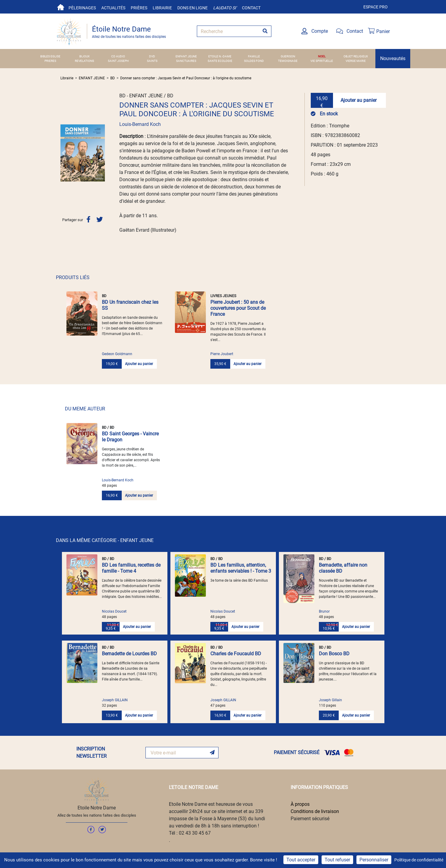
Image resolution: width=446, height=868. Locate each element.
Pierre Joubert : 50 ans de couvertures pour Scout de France (238, 308)
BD (113, 78)
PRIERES (50, 61)
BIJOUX (84, 56)
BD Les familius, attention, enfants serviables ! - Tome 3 (241, 568)
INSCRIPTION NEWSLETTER (92, 752)
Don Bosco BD (334, 654)
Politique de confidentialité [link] (419, 860)
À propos (300, 804)
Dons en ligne (192, 8)
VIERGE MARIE (356, 61)
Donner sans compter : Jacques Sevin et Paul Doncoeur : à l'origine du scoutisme (186, 78)
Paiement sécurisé (310, 819)
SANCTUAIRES (186, 61)
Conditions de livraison (315, 811)
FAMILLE (254, 56)
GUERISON (288, 56)
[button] (64, 153)
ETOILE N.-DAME (220, 56)
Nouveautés (393, 58)
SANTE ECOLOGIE (220, 61)
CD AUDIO (118, 56)
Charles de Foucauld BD (236, 654)
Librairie (162, 8)
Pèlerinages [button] (82, 8)
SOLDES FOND (254, 61)
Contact (251, 8)
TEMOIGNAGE (288, 61)
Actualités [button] (113, 8)
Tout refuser (337, 860)
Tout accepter (301, 860)
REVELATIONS (84, 61)
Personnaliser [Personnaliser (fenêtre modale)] (374, 860)
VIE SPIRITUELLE (322, 61)
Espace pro (376, 7)
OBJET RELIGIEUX (356, 56)
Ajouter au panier (359, 100)
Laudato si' (225, 8)
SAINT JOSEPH (118, 61)
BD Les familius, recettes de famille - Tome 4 (131, 568)
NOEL (322, 56)
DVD (152, 56)
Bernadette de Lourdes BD (129, 654)
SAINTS (152, 61)
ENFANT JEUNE (186, 56)
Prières (139, 8)
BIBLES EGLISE (50, 56)
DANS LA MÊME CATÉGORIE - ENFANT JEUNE (105, 540)
